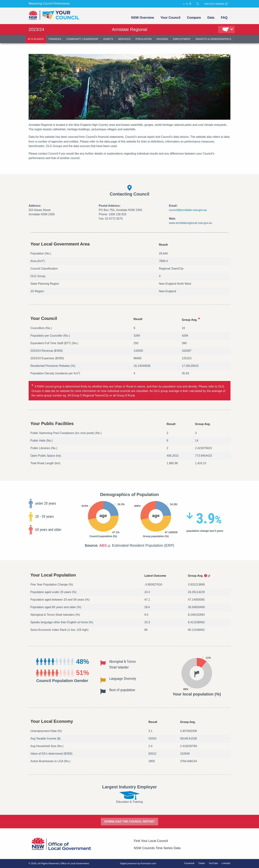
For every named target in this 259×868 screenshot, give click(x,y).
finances (55, 39)
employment (182, 39)
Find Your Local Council (151, 841)
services (124, 39)
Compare (194, 18)
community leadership (82, 39)
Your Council (170, 18)
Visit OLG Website (214, 4)
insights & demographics (213, 39)
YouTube (213, 863)
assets (108, 39)
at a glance (36, 39)
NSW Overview (143, 18)
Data (211, 18)
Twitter (202, 863)
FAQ (224, 18)
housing (162, 39)
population (144, 39)
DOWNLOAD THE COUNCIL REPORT (130, 822)
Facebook (189, 863)
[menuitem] (142, 18)
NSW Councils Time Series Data (157, 848)
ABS (103, 545)
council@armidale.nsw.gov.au (188, 210)
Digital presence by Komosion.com (138, 863)
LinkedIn (226, 863)
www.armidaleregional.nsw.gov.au (190, 223)
